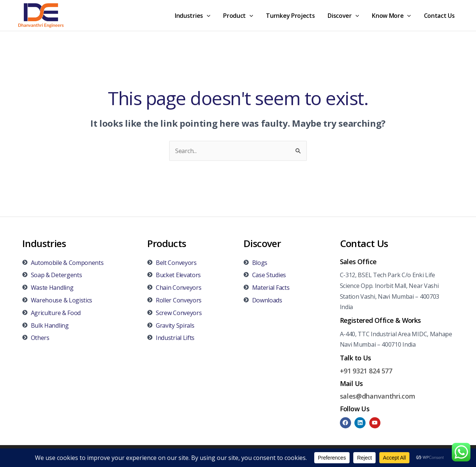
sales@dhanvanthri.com (378, 396)
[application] (212, 16)
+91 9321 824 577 (366, 371)
